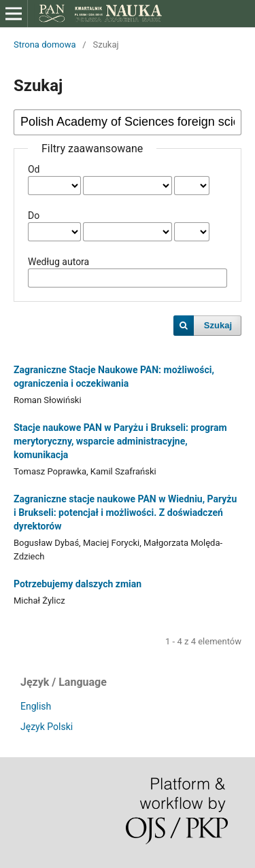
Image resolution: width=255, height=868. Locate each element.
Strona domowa (45, 45)
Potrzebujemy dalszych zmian (78, 584)
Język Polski (47, 727)
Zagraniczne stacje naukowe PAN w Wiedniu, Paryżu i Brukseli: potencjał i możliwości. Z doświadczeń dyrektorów (125, 513)
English (36, 706)
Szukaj (218, 325)
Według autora (58, 262)
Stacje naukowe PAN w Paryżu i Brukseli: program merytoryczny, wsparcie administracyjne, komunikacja (120, 441)
